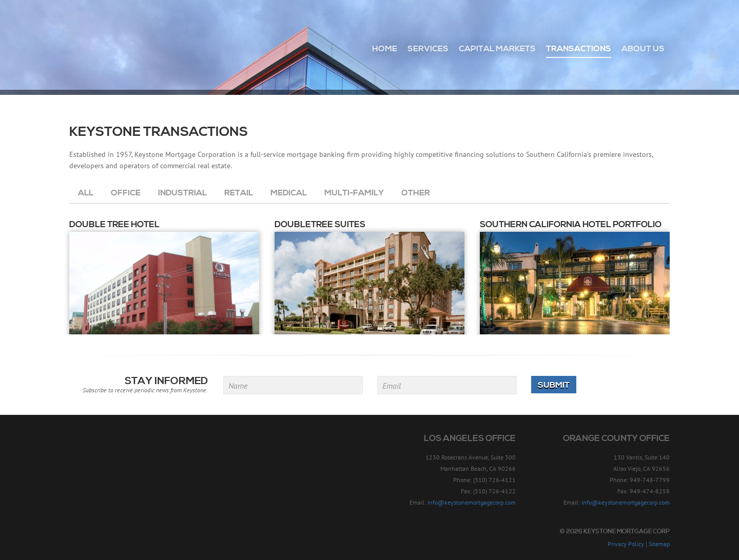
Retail (239, 193)
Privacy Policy (626, 544)
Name (238, 386)
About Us (643, 49)
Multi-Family (354, 193)
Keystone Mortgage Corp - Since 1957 (125, 45)
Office (126, 193)
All (86, 193)
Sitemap (659, 544)
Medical (289, 193)
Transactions (579, 49)
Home (385, 49)
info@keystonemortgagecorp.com (472, 502)
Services (428, 49)
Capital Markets (497, 49)
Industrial (182, 193)
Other (416, 193)
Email (392, 386)
